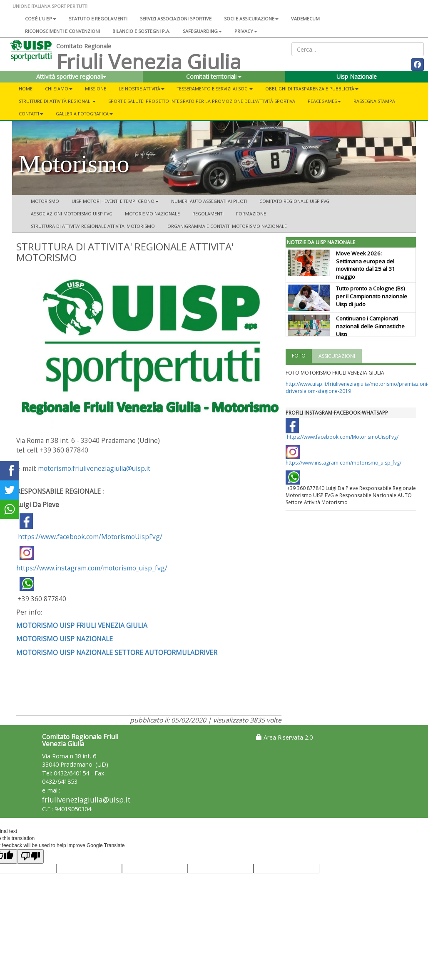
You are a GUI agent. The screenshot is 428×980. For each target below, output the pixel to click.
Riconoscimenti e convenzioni (62, 31)
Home (26, 89)
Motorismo (45, 201)
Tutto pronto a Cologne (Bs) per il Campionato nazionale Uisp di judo (372, 296)
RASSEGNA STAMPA (374, 101)
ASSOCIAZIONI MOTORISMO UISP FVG (72, 214)
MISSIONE (96, 89)
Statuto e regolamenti (98, 19)
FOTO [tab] (299, 356)
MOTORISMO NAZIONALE (152, 214)
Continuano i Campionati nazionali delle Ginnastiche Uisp (370, 326)
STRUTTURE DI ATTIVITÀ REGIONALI (57, 101)
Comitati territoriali (214, 76)
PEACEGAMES (324, 101)
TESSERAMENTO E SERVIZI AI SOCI (215, 89)
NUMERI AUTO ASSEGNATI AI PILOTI (209, 201)
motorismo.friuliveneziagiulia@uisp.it (94, 468)
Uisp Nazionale (357, 76)
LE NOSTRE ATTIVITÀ (142, 89)
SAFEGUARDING (202, 31)
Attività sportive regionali (71, 76)
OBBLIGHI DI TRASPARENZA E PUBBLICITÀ (312, 89)
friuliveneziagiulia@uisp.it (86, 800)
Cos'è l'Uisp (41, 19)
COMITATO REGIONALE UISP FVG (294, 201)
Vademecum (305, 19)
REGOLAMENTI (208, 214)
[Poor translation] (30, 856)
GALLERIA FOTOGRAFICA (84, 114)
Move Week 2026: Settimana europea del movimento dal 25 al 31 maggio (366, 265)
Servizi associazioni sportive (176, 19)
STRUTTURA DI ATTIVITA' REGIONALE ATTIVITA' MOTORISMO (93, 226)
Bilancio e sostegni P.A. (141, 31)
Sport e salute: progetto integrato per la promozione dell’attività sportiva (202, 101)
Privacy (246, 31)
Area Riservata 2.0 (284, 737)
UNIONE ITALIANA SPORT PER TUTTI (50, 6)
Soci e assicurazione (251, 19)
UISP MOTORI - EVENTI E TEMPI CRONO (115, 201)
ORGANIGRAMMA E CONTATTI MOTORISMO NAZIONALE (227, 226)
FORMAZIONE (251, 214)
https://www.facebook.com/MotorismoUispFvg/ (90, 537)
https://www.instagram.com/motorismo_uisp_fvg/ (92, 559)
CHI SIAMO (59, 89)
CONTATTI (31, 114)
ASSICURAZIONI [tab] (337, 356)
